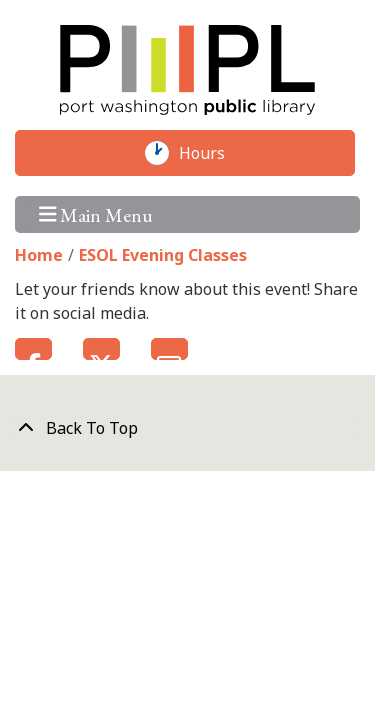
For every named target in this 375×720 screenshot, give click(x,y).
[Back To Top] (187, 428)
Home (39, 255)
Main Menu (96, 214)
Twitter (101, 349)
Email (169, 349)
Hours (212, 153)
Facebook (33, 349)
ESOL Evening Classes (163, 255)
